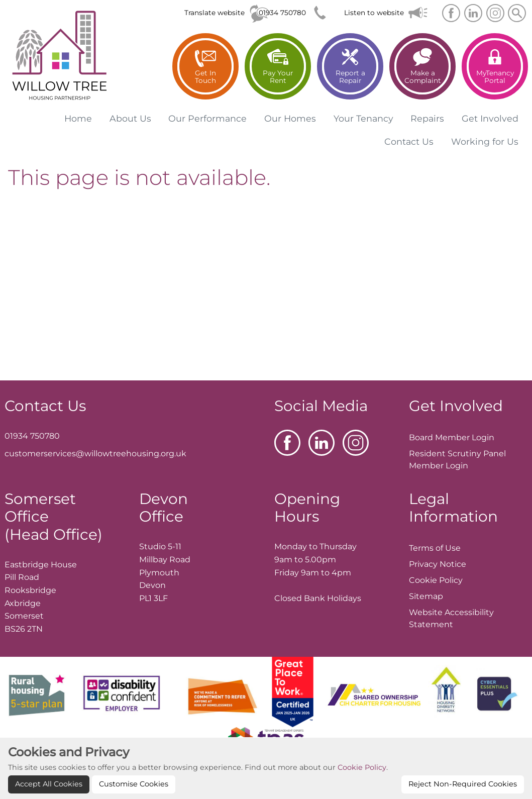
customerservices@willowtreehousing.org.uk (95, 454)
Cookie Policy (362, 785)
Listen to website (374, 13)
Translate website (215, 13)
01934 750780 (282, 13)
